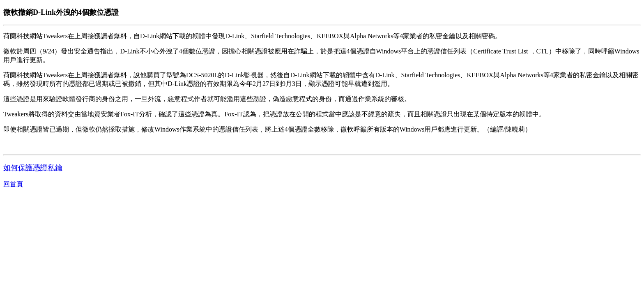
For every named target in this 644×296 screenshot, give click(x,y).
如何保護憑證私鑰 (33, 168)
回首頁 (13, 184)
